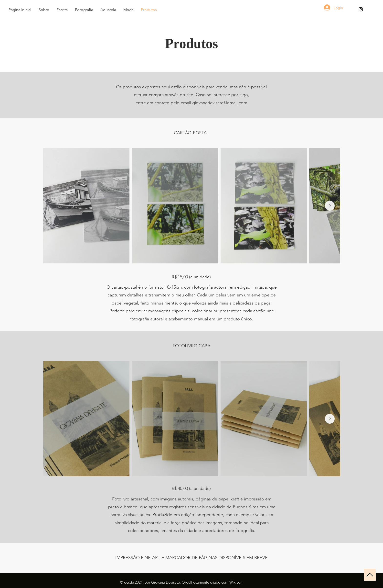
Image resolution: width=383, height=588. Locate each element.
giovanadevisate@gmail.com (220, 103)
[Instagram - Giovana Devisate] (361, 9)
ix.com (238, 582)
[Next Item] (330, 206)
